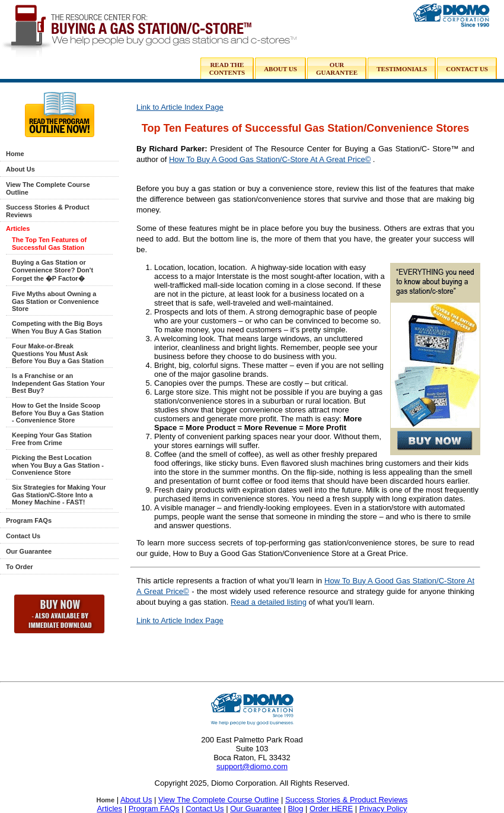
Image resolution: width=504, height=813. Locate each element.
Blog (295, 809)
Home (15, 154)
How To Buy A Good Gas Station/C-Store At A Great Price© (270, 159)
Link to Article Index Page (180, 107)
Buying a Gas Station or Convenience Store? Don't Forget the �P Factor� (52, 270)
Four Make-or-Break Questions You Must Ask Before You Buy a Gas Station (58, 353)
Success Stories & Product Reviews (347, 800)
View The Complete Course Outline (218, 800)
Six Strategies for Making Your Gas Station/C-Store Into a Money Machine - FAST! (59, 495)
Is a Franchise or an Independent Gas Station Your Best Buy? (58, 383)
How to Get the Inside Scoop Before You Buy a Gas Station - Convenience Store (58, 413)
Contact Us (23, 536)
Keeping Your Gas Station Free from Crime (52, 439)
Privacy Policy (383, 809)
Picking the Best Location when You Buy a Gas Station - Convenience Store (58, 465)
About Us (20, 169)
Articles (18, 228)
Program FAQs (29, 520)
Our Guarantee (29, 551)
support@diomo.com (252, 766)
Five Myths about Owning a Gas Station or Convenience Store (55, 301)
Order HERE (331, 809)
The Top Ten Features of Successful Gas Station (49, 244)
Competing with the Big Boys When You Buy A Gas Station (57, 327)
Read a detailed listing (269, 602)
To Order (20, 567)
